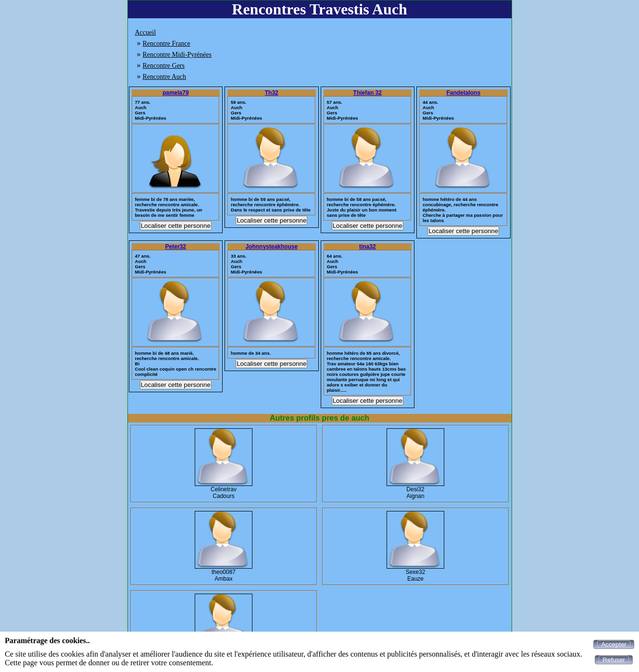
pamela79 (176, 93)
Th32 (272, 93)
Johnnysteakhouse (271, 247)
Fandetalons (463, 93)
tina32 (368, 247)
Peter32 (176, 247)
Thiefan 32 (368, 93)
